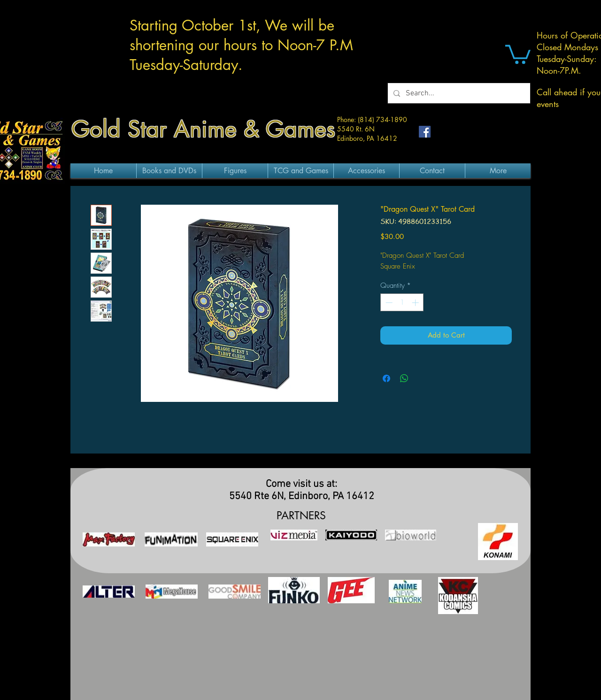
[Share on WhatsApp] (404, 378)
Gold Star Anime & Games (203, 129)
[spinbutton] (402, 303)
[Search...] (458, 93)
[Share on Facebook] (386, 378)
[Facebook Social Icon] (425, 132)
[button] (518, 53)
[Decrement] (388, 303)
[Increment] (416, 303)
